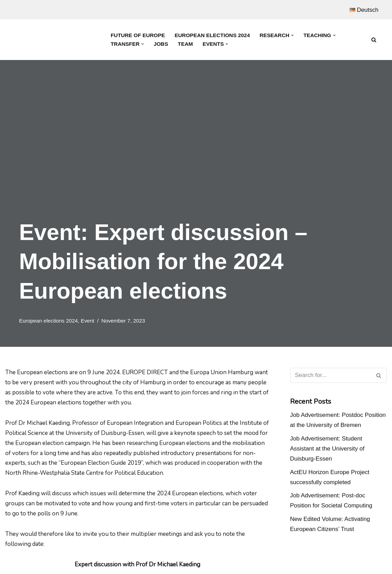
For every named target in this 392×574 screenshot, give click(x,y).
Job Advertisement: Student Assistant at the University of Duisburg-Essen (327, 449)
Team (185, 44)
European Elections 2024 (212, 35)
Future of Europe (138, 35)
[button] (292, 35)
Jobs (161, 44)
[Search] (374, 40)
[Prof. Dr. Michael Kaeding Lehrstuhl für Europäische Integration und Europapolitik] (56, 40)
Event (88, 321)
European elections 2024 (48, 321)
